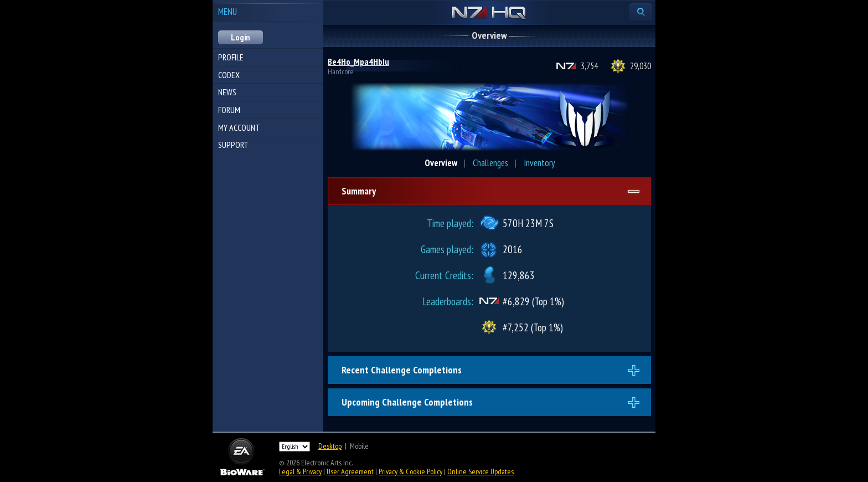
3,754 (589, 66)
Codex (229, 75)
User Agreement (350, 471)
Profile (231, 57)
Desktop (330, 446)
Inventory (539, 163)
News (227, 92)
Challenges (490, 163)
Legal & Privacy (300, 471)
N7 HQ (489, 13)
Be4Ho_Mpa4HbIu (358, 61)
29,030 (640, 66)
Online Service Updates (480, 471)
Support (233, 145)
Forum (229, 110)
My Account (239, 127)
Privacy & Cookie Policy (410, 471)
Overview (441, 163)
